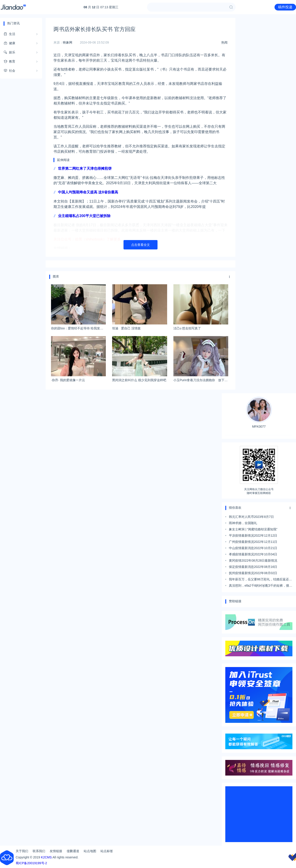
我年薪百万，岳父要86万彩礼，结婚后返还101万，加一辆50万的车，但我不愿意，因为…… (259, 580)
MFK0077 (259, 413)
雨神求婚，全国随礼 (243, 523)
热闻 (224, 42)
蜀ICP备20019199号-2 (31, 863)
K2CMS (46, 857)
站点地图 (90, 851)
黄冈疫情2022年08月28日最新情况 (253, 561)
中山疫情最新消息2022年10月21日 (253, 548)
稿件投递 (285, 7)
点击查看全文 (141, 245)
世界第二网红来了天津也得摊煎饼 (85, 168)
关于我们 (22, 851)
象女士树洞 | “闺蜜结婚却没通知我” (253, 529)
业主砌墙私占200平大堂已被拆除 (84, 216)
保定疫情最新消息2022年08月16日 (253, 567)
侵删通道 (73, 851)
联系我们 (39, 851)
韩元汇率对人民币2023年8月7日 (251, 517)
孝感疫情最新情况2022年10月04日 (253, 554)
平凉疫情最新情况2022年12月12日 (253, 535)
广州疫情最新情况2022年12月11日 (253, 542)
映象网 (68, 42)
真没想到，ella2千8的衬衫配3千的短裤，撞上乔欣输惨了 (261, 586)
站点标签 (107, 851)
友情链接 (56, 851)
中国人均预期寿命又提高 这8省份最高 (88, 192)
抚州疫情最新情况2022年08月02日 (253, 573)
